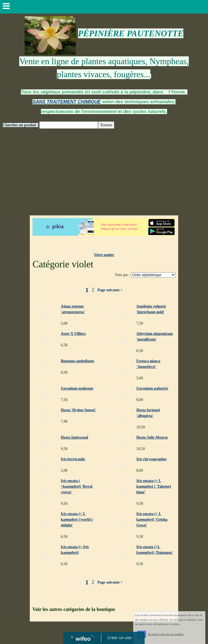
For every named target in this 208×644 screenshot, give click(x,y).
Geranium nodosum (77, 388)
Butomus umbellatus (78, 361)
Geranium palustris (152, 388)
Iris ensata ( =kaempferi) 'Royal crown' (77, 486)
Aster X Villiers (73, 334)
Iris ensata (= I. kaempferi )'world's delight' (77, 520)
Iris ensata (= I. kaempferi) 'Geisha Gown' (152, 520)
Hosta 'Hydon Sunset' (79, 410)
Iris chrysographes (152, 459)
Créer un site (120, 637)
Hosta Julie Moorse (152, 437)
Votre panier (104, 255)
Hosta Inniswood (75, 437)
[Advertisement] (104, 175)
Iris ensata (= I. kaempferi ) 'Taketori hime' (154, 486)
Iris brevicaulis (73, 459)
